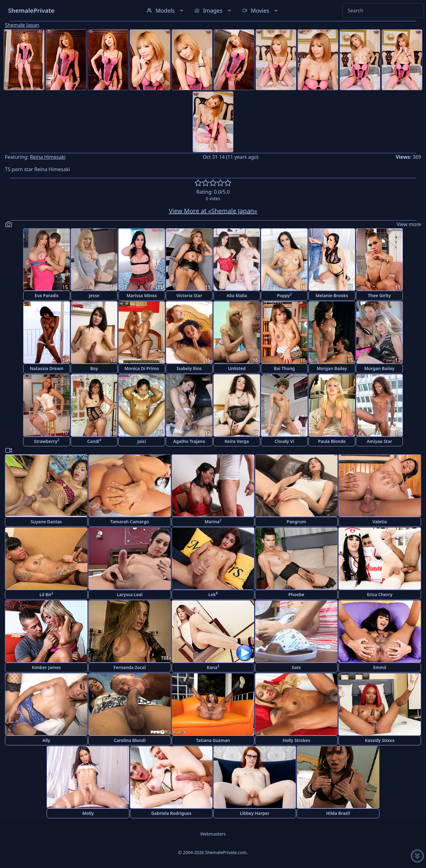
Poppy (284, 295)
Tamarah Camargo (129, 522)
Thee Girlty (379, 295)
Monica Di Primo (142, 368)
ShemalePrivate (31, 10)
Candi (94, 441)
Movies (261, 11)
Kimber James (46, 667)
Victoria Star (189, 295)
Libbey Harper (255, 813)
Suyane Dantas (46, 522)
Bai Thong (284, 368)
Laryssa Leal (129, 594)
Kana (213, 667)
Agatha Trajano (189, 441)
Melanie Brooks (332, 295)
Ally (46, 740)
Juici (142, 441)
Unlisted (237, 368)
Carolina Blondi (130, 740)
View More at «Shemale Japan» (213, 211)
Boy (94, 368)
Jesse (94, 295)
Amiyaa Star (379, 441)
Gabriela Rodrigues (171, 813)
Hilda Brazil (338, 813)
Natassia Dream (47, 368)
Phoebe (296, 594)
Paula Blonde (332, 441)
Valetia (380, 522)
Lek (213, 594)
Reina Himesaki (48, 157)
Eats (297, 667)
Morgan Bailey (332, 368)
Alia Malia (237, 295)
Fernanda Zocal (130, 667)
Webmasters (213, 834)
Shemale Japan (22, 25)
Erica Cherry (380, 594)
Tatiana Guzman (213, 740)
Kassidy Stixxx (380, 740)
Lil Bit (46, 594)
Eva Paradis (47, 295)
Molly (88, 813)
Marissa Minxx (142, 295)
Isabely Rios (189, 368)
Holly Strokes (296, 740)
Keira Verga (237, 441)
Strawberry (47, 441)
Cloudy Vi (284, 441)
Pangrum (297, 522)
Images (213, 11)
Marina (213, 521)
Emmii (380, 667)
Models (166, 11)
